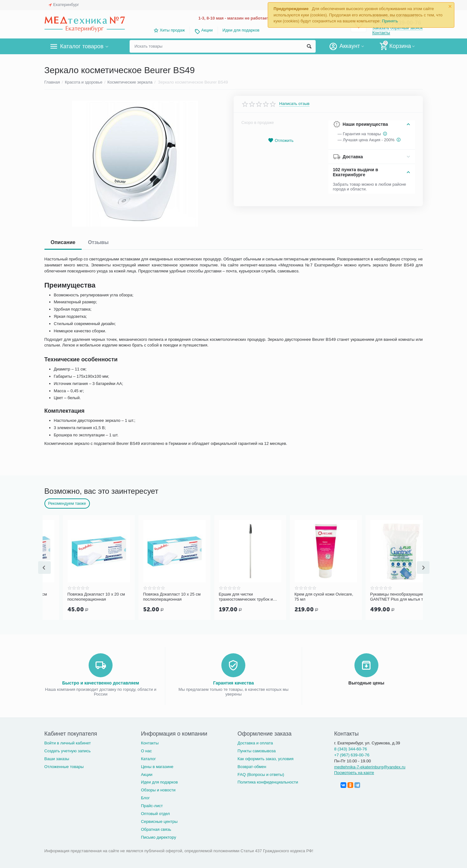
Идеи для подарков (241, 30)
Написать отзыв (295, 104)
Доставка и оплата (255, 743)
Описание (63, 242)
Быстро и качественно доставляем (101, 683)
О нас (146, 751)
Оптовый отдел (155, 814)
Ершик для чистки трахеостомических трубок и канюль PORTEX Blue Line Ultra (306, 597)
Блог (145, 798)
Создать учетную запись (68, 751)
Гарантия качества (233, 683)
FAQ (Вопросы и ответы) (261, 775)
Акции (207, 30)
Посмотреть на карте (354, 773)
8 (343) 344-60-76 (351, 749)
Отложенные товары (64, 767)
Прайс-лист (152, 806)
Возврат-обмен (252, 767)
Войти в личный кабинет (68, 743)
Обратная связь (156, 829)
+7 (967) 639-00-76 (352, 755)
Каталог (148, 759)
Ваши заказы (57, 759)
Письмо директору (159, 837)
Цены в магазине (157, 767)
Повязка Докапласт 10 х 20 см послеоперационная (154, 597)
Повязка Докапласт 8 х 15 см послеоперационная (77, 597)
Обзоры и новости (158, 790)
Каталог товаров (82, 46)
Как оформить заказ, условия (266, 759)
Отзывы (98, 242)
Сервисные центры (159, 821)
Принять (390, 21)
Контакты (381, 33)
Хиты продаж (172, 30)
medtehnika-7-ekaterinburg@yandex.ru (370, 767)
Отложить (281, 140)
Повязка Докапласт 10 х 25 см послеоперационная (229, 597)
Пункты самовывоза (257, 751)
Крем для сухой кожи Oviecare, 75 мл (381, 597)
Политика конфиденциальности (268, 782)
